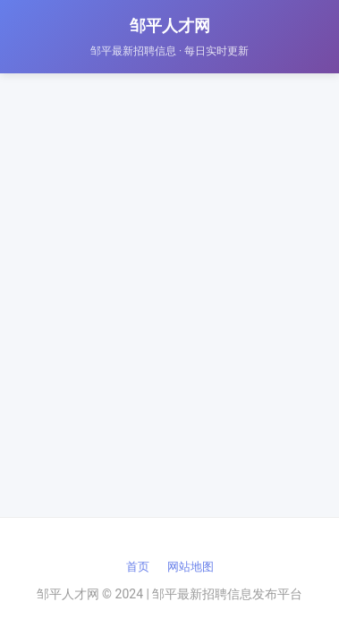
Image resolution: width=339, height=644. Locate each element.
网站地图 (191, 567)
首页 (138, 567)
